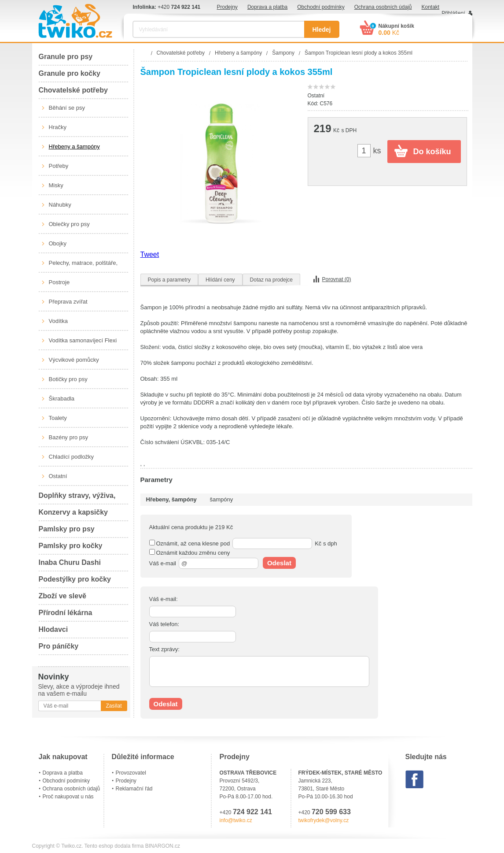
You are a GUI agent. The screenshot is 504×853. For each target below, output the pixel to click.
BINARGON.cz (163, 846)
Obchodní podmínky (321, 7)
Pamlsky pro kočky (71, 546)
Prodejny (227, 7)
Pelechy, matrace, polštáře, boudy (83, 266)
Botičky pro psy (68, 379)
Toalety (58, 418)
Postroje (59, 282)
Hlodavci (53, 629)
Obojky (58, 243)
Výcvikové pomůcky (74, 360)
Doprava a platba (267, 7)
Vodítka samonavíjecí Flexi (83, 340)
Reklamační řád (134, 789)
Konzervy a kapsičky (73, 512)
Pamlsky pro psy (67, 529)
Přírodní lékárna (66, 613)
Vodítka (58, 321)
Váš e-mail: (164, 599)
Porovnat (337, 279)
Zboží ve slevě (63, 596)
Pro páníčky (59, 646)
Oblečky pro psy (69, 224)
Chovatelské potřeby (73, 90)
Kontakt (430, 7)
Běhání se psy (67, 108)
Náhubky (60, 205)
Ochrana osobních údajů (383, 7)
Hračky (58, 127)
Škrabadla (62, 399)
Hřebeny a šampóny (74, 146)
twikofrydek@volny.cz (324, 820)
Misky (56, 185)
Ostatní (58, 476)
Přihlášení (453, 13)
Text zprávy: (164, 649)
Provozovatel (131, 773)
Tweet (150, 254)
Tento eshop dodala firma (114, 846)
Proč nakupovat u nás (68, 797)
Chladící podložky (72, 457)
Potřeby (59, 166)
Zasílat (114, 706)
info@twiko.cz (236, 820)
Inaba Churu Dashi (70, 562)
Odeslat (279, 563)
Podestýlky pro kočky (75, 579)
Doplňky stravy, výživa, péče (77, 498)
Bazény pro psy (69, 437)
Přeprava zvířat (68, 302)
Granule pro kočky (70, 73)
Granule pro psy (66, 57)
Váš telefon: (164, 624)
